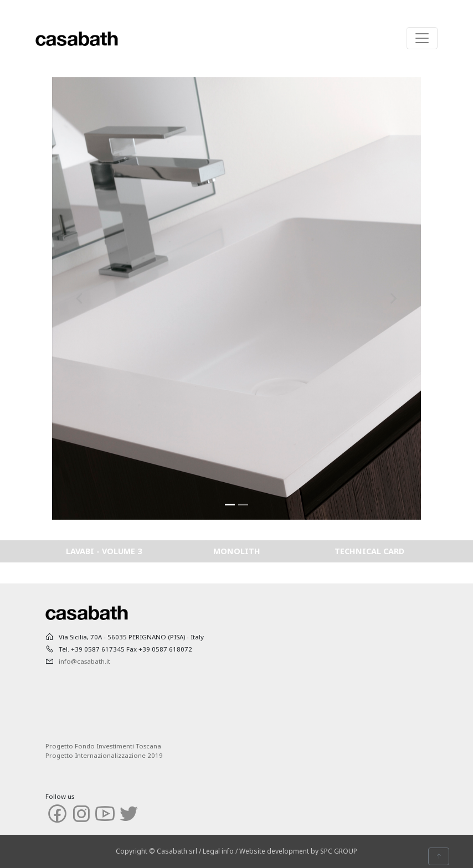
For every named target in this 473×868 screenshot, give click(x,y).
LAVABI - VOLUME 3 (104, 551)
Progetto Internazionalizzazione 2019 (104, 755)
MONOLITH (237, 551)
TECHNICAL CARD (369, 551)
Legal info (218, 851)
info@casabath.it (84, 661)
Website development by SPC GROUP (298, 851)
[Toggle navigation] (422, 38)
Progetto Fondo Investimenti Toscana (103, 746)
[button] (80, 298)
